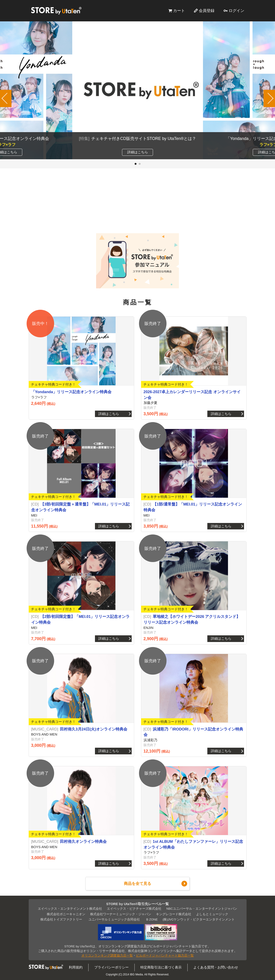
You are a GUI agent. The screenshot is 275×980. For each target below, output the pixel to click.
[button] (136, 164)
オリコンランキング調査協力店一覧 (107, 956)
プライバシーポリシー (111, 967)
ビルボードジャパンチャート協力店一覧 (165, 956)
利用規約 (76, 967)
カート (179, 11)
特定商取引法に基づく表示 (161, 967)
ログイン (236, 11)
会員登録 (207, 11)
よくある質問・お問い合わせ (216, 967)
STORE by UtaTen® (56, 11)
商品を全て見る (137, 883)
